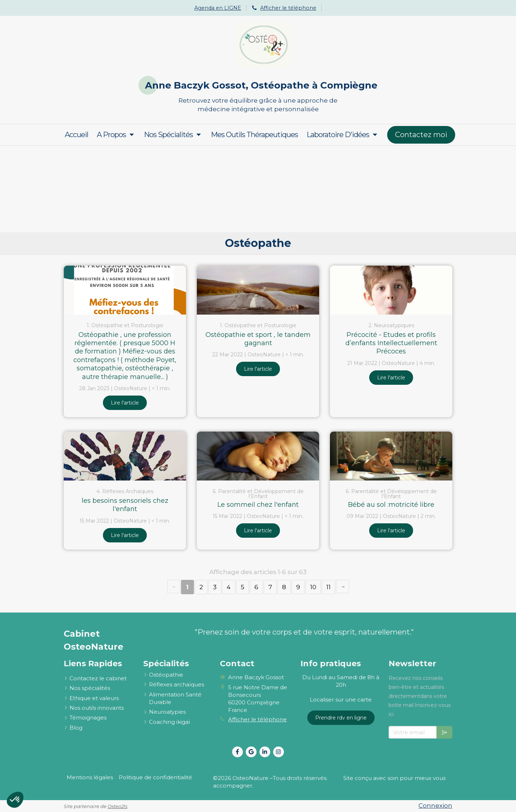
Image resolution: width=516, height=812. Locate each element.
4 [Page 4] (229, 587)
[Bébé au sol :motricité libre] (391, 456)
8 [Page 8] (284, 587)
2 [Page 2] (201, 587)
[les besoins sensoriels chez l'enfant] (125, 456)
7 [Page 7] (270, 587)
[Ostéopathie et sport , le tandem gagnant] (258, 290)
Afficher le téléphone (288, 8)
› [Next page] (343, 587)
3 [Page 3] (215, 587)
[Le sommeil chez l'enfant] (258, 456)
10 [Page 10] (313, 587)
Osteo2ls (117, 806)
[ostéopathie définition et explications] (166, 675)
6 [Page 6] (256, 587)
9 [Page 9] (298, 587)
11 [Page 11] (329, 587)
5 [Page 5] (243, 587)
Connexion (435, 806)
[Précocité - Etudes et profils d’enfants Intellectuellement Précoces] (391, 290)
